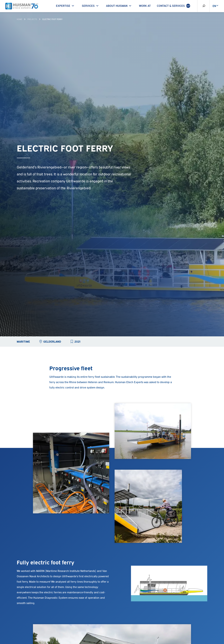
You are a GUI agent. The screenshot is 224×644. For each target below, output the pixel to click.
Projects (32, 19)
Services (91, 6)
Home (19, 19)
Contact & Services (173, 6)
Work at (145, 6)
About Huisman (119, 6)
